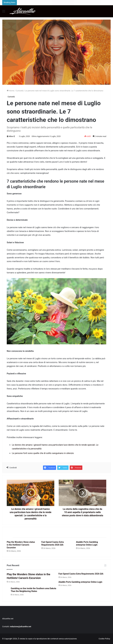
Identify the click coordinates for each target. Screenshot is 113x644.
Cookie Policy (104, 639)
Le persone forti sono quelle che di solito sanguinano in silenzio (43, 453)
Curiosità (20, 91)
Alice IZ (12, 136)
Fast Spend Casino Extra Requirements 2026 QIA (81, 574)
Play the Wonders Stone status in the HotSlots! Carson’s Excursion (21, 545)
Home (10, 91)
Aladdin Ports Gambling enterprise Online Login (80, 582)
